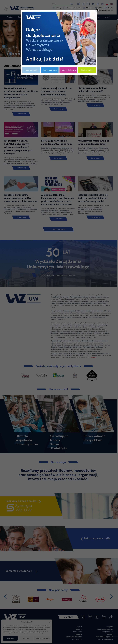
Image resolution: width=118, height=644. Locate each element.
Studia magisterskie (50, 70)
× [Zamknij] (97, 10)
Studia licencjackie (31, 70)
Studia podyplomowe (68, 70)
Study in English (87, 70)
